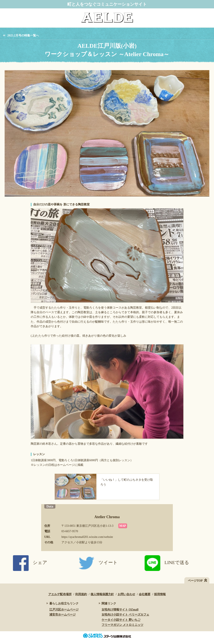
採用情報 (160, 594)
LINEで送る (167, 562)
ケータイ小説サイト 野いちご (121, 620)
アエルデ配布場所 (60, 594)
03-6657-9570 (70, 531)
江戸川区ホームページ (64, 610)
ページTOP (195, 581)
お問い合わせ (126, 594)
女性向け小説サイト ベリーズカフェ (125, 615)
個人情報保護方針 (102, 594)
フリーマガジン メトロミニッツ (122, 625)
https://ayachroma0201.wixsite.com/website (87, 537)
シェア (30, 562)
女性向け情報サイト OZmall (120, 610)
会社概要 (145, 594)
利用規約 (81, 594)
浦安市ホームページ (62, 615)
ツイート (98, 562)
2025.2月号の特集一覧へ (23, 36)
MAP (123, 526)
